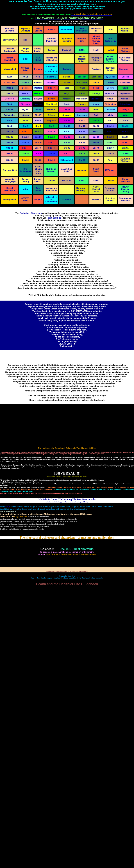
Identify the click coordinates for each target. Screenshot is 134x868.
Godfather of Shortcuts (31, 213)
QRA (8, 506)
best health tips (55, 218)
